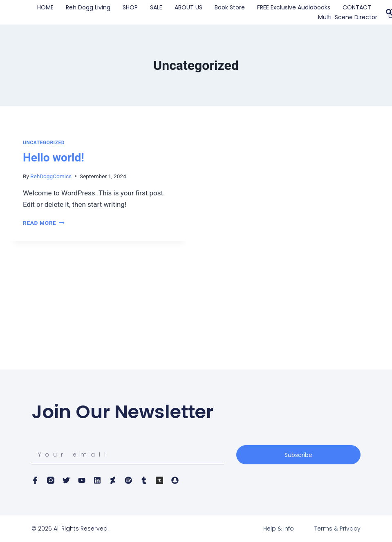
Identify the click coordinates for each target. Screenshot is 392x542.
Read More (44, 223)
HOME (45, 7)
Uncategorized (44, 143)
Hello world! (54, 158)
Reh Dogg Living (88, 7)
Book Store (230, 7)
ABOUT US (188, 7)
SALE (156, 7)
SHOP (130, 7)
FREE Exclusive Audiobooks (294, 7)
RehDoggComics (51, 176)
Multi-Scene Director (348, 17)
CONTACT (357, 7)
